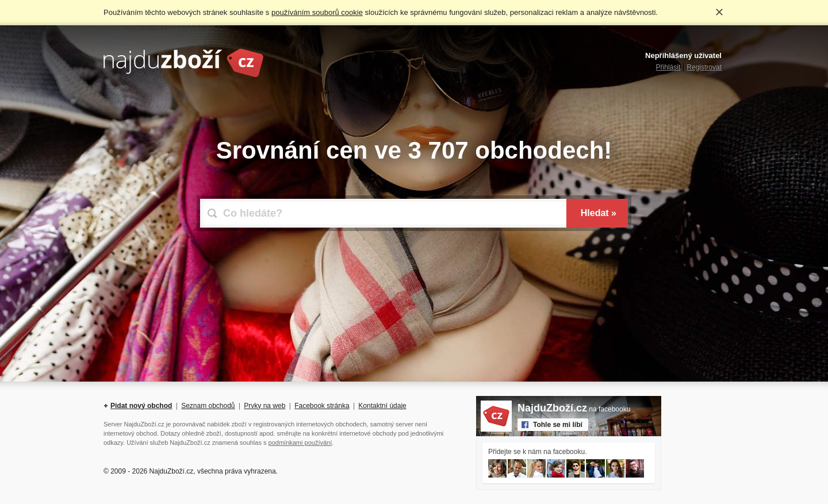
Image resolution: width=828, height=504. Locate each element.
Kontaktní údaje (382, 406)
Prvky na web (264, 406)
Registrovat (704, 67)
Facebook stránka (322, 406)
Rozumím (719, 12)
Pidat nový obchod (141, 406)
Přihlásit (668, 67)
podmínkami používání (300, 443)
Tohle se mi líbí (558, 425)
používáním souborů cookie (317, 12)
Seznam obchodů (208, 406)
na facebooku (574, 409)
